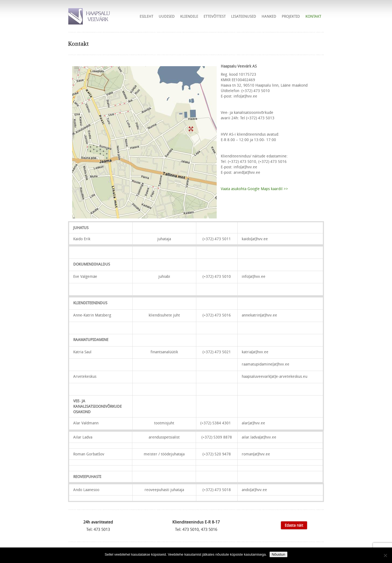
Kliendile (189, 16)
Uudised (167, 16)
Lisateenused (244, 16)
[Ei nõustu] (385, 555)
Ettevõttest (215, 16)
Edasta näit (294, 525)
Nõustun (278, 554)
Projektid (291, 16)
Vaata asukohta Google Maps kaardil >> (254, 189)
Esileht (146, 16)
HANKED (269, 16)
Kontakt (313, 16)
